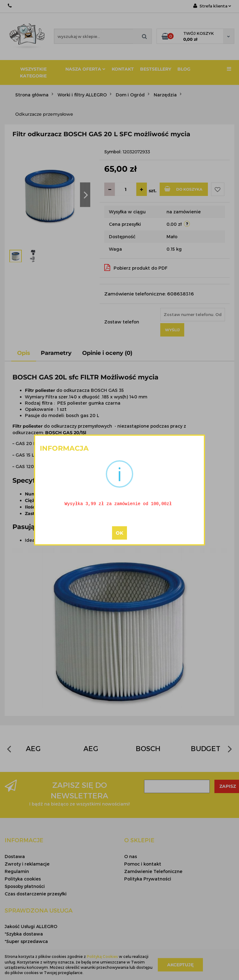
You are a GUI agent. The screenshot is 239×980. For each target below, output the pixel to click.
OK (119, 534)
